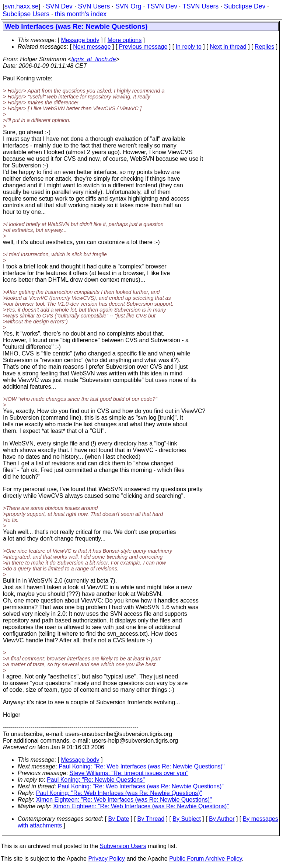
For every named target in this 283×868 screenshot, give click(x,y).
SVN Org (128, 6)
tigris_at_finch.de (93, 59)
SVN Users (94, 6)
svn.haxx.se (22, 6)
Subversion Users (123, 846)
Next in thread (228, 47)
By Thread (151, 819)
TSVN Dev (162, 6)
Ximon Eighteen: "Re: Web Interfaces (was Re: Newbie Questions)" (124, 800)
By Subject (186, 819)
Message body (80, 40)
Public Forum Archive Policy (205, 859)
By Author (222, 819)
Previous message (143, 47)
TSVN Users (200, 6)
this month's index (81, 14)
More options (125, 40)
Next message (92, 47)
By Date (118, 819)
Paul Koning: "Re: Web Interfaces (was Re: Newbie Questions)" (141, 766)
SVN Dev (59, 6)
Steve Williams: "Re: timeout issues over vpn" (129, 773)
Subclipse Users (26, 14)
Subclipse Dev (245, 6)
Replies (264, 47)
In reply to (189, 47)
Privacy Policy (106, 859)
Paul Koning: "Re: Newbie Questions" (96, 780)
